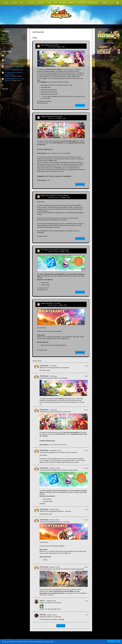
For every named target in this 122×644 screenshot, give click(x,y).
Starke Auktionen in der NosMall (13, 55)
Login (112, 2)
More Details (111, 642)
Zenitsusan (8, 57)
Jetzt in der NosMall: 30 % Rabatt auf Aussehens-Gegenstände (67, 569)
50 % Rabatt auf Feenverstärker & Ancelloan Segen (55, 250)
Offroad (43, 615)
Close (118, 642)
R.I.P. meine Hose (56, 603)
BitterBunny (22, 43)
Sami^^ (43, 601)
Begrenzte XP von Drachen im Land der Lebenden (55, 196)
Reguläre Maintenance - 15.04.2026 (14, 79)
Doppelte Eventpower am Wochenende (51, 117)
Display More (61, 625)
